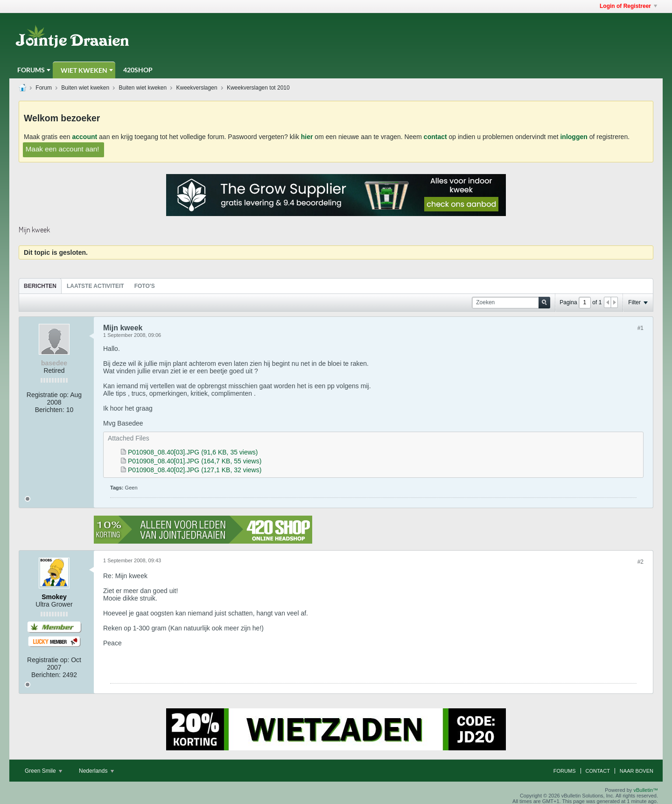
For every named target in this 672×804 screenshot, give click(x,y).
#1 (640, 328)
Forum (44, 88)
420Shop (138, 70)
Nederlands (96, 771)
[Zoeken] (511, 303)
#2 (640, 562)
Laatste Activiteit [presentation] (95, 286)
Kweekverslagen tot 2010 (258, 88)
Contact (598, 771)
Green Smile (43, 771)
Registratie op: (48, 395)
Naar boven (637, 771)
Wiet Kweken (84, 70)
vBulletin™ (646, 790)
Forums (31, 70)
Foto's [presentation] (145, 286)
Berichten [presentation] (40, 286)
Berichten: (50, 410)
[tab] (40, 286)
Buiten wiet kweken (85, 88)
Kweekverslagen (197, 88)
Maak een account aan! (62, 149)
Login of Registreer (628, 6)
